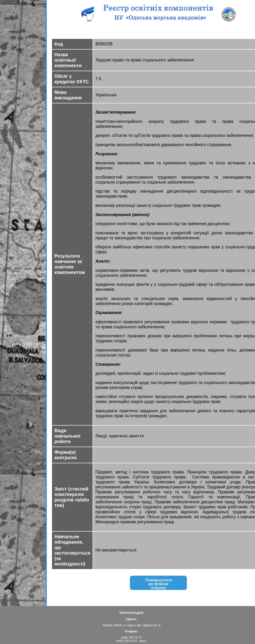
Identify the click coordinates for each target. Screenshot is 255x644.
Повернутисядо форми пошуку (158, 584)
